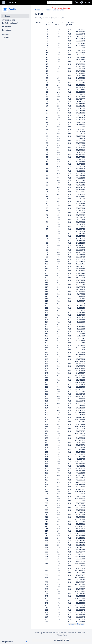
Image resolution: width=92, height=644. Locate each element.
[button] (3, 2)
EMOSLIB (12, 9)
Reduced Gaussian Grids (55, 10)
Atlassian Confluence (49, 633)
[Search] (49, 2)
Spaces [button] (11, 2)
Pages (38, 10)
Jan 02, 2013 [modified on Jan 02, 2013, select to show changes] (61, 18)
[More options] (86, 10)
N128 (39, 14)
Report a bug (82, 633)
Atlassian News (62, 635)
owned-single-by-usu (76, 624)
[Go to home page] (6, 2)
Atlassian (61, 640)
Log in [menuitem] (87, 2)
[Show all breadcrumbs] (43, 10)
